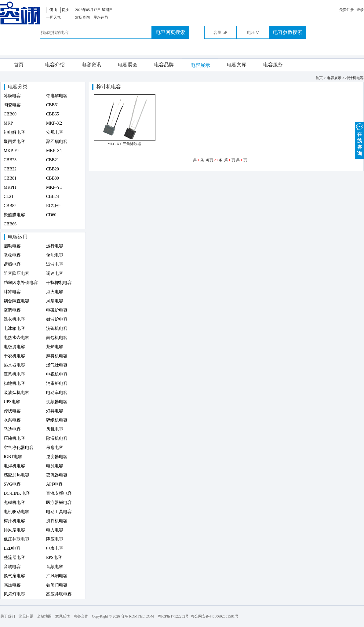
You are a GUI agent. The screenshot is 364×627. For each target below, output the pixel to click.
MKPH (10, 187)
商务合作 (81, 616)
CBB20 (53, 169)
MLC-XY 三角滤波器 (124, 144)
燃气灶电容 (57, 365)
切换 (65, 10)
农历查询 (82, 17)
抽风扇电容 (57, 576)
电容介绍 (55, 65)
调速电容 (55, 273)
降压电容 (55, 539)
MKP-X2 (54, 123)
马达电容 (12, 429)
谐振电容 (12, 264)
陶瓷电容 (12, 105)
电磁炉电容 (57, 310)
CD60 (51, 215)
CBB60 (10, 114)
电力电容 (55, 530)
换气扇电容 (14, 576)
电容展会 (128, 65)
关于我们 (8, 616)
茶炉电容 (55, 347)
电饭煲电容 (14, 347)
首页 (19, 65)
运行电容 (55, 246)
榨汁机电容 (14, 521)
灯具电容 (55, 411)
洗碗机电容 (57, 328)
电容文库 (237, 65)
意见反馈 (63, 616)
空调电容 (12, 310)
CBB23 (10, 160)
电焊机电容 (14, 466)
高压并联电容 (59, 594)
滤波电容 (55, 264)
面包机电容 (57, 338)
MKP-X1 (54, 151)
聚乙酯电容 (57, 142)
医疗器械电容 (59, 503)
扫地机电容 (14, 383)
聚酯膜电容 (14, 215)
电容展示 (200, 65)
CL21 (9, 197)
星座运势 (101, 17)
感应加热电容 (16, 475)
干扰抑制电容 (59, 283)
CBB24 (53, 197)
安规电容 (55, 132)
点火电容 (55, 292)
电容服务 (273, 65)
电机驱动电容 (16, 512)
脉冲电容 (12, 292)
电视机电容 (57, 374)
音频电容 (55, 567)
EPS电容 (54, 558)
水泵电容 (12, 420)
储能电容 (55, 255)
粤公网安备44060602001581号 (215, 616)
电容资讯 (91, 65)
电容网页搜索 (170, 32)
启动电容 (12, 246)
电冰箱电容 (14, 328)
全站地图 (44, 616)
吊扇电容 (55, 448)
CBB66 (10, 224)
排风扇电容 (14, 530)
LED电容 (12, 548)
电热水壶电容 (16, 338)
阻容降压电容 (16, 273)
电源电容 (55, 466)
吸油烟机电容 (16, 393)
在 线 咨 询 (359, 139)
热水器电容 (14, 365)
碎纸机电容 (57, 420)
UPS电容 (12, 402)
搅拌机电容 (57, 521)
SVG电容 (12, 484)
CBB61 (53, 105)
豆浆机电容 (14, 374)
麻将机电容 (57, 356)
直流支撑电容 (59, 493)
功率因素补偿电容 (21, 283)
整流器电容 (14, 558)
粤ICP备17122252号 (173, 616)
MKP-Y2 (12, 151)
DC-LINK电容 (17, 493)
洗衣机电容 (14, 319)
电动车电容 (57, 393)
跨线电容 (12, 411)
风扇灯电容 (14, 594)
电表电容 (55, 548)
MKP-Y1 (54, 187)
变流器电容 (57, 475)
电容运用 (18, 237)
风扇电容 (55, 301)
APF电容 (54, 484)
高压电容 (12, 585)
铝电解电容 (57, 96)
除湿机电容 (57, 438)
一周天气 (53, 17)
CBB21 (53, 160)
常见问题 (26, 616)
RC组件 (53, 206)
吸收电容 (12, 255)
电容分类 (18, 87)
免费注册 (347, 10)
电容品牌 (164, 65)
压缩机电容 (14, 438)
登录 (360, 10)
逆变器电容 (57, 457)
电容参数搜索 (288, 32)
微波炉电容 (57, 319)
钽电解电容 (14, 132)
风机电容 (55, 429)
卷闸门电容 (57, 585)
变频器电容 (57, 402)
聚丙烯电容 (14, 142)
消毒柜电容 (57, 383)
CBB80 (53, 178)
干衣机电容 (14, 356)
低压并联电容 (16, 539)
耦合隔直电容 (16, 301)
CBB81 (10, 178)
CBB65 (53, 114)
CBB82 (10, 206)
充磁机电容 (14, 503)
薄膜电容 (12, 96)
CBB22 (10, 169)
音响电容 (12, 567)
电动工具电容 (59, 512)
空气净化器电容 (19, 448)
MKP (8, 123)
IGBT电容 (13, 457)
